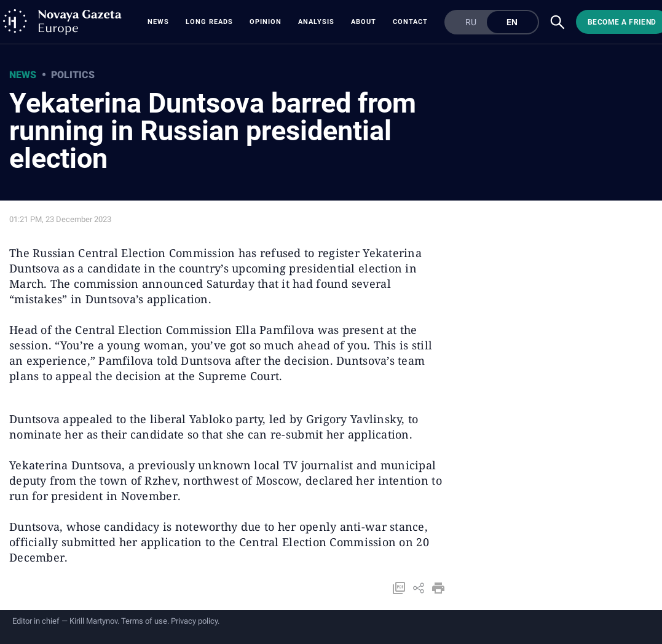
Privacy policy (194, 621)
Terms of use (144, 621)
